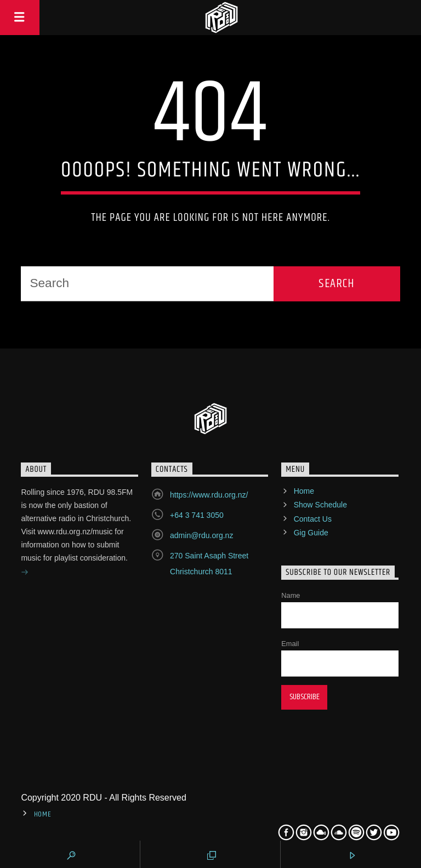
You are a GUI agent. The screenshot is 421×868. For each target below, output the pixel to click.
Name (291, 595)
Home (304, 491)
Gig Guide (311, 533)
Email (290, 644)
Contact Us (313, 519)
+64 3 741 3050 (197, 515)
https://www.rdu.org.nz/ (209, 495)
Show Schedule (320, 505)
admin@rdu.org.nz (201, 535)
